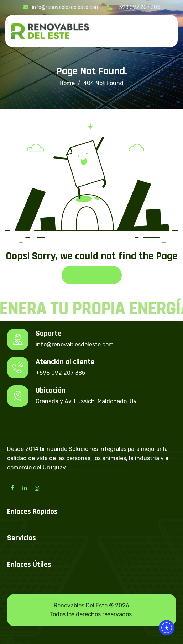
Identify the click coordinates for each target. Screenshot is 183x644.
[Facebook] (12, 488)
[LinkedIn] (25, 488)
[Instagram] (37, 488)
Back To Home (92, 275)
